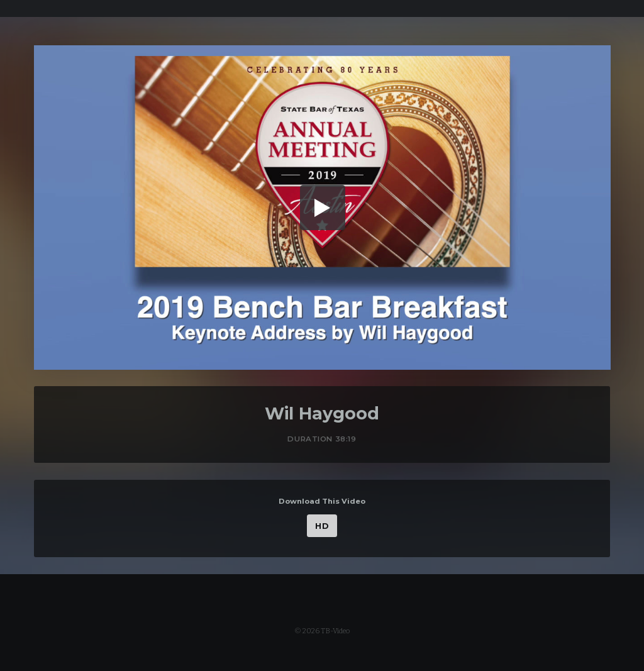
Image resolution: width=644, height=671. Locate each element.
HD (322, 526)
